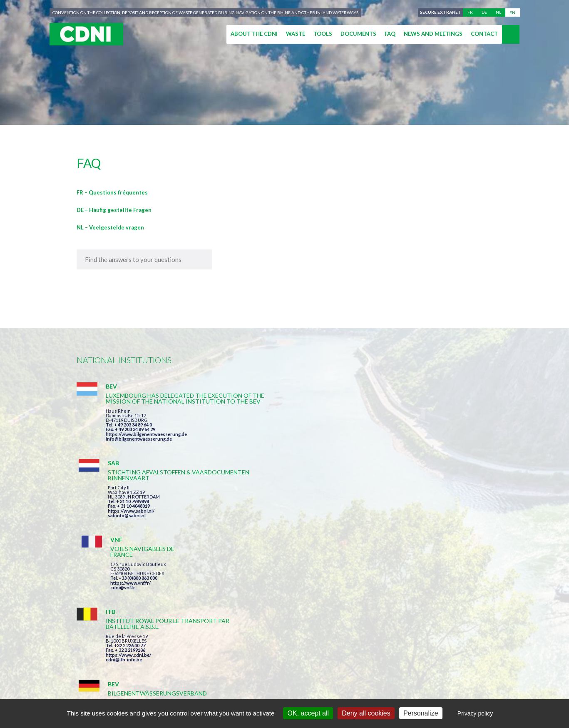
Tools (323, 34)
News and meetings (433, 34)
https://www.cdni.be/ (128, 532)
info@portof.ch (407, 541)
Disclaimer (296, 691)
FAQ (390, 34)
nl (498, 12)
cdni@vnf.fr (403, 434)
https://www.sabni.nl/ (271, 440)
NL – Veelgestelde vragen (110, 227)
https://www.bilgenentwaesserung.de (146, 452)
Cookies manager (406, 691)
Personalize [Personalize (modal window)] (421, 713)
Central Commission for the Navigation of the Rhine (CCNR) (173, 691)
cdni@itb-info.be (124, 536)
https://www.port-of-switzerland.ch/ (430, 536)
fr (470, 12)
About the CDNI (254, 34)
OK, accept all (308, 713)
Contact (484, 34)
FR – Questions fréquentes (112, 192)
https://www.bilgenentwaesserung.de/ (289, 525)
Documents (358, 34)
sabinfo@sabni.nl (267, 445)
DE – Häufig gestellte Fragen (114, 210)
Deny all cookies (366, 713)
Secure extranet (439, 12)
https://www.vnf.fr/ (411, 430)
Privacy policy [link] (475, 713)
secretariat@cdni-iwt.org (519, 652)
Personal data (345, 691)
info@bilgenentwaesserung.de (139, 456)
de (484, 12)
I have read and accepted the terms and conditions (336, 604)
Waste (296, 34)
